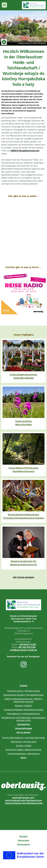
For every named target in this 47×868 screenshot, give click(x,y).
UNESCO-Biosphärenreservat (25, 151)
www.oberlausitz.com (23, 798)
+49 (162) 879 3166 (26, 647)
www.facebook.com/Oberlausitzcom (23, 800)
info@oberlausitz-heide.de (23, 650)
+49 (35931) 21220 (27, 644)
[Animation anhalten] (4, 42)
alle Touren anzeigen (23, 577)
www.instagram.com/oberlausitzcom (24, 803)
